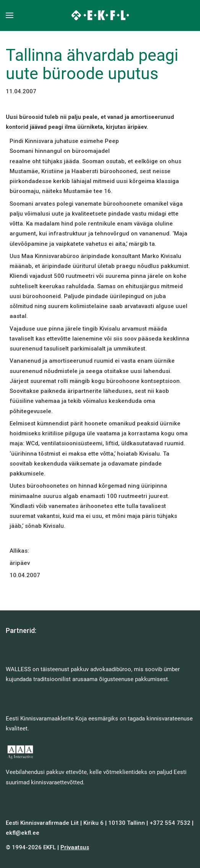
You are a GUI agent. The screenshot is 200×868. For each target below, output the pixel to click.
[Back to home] (100, 15)
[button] (10, 15)
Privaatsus (75, 847)
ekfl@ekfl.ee (23, 833)
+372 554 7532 (170, 823)
